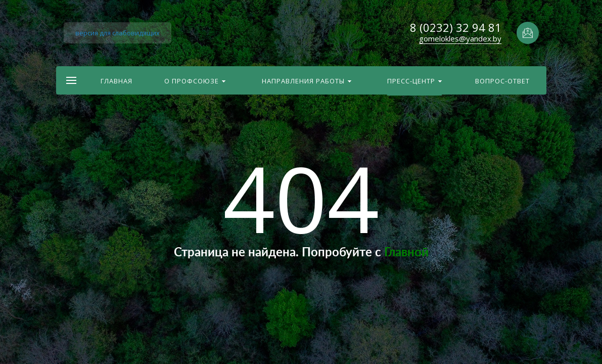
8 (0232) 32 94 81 (456, 27)
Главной (406, 253)
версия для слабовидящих (118, 33)
